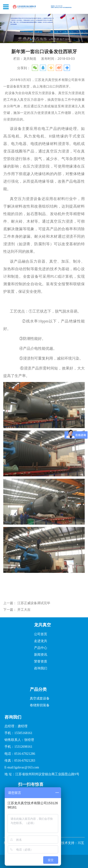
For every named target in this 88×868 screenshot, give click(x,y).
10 (61, 40)
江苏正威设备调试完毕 (34, 603)
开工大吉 (24, 609)
